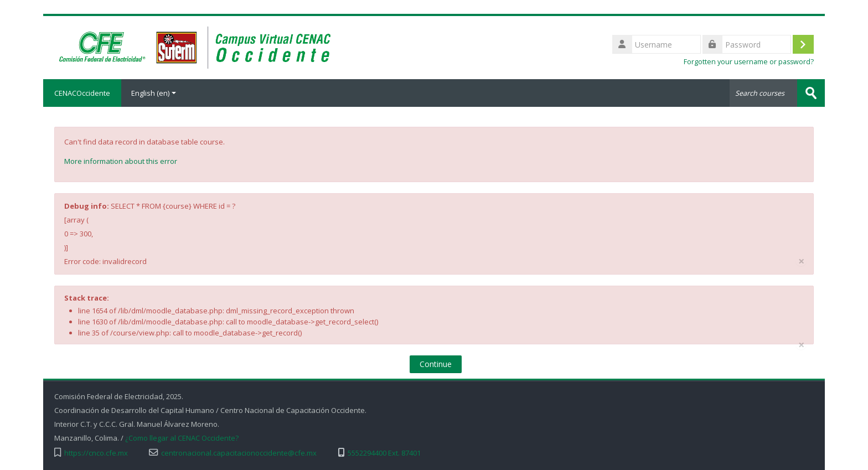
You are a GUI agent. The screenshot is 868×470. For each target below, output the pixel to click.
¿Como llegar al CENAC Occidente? (182, 438)
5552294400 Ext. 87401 (384, 453)
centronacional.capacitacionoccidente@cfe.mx (239, 453)
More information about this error (121, 161)
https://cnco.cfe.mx (96, 453)
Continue (436, 364)
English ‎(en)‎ (154, 93)
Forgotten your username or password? (749, 62)
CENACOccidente (82, 93)
